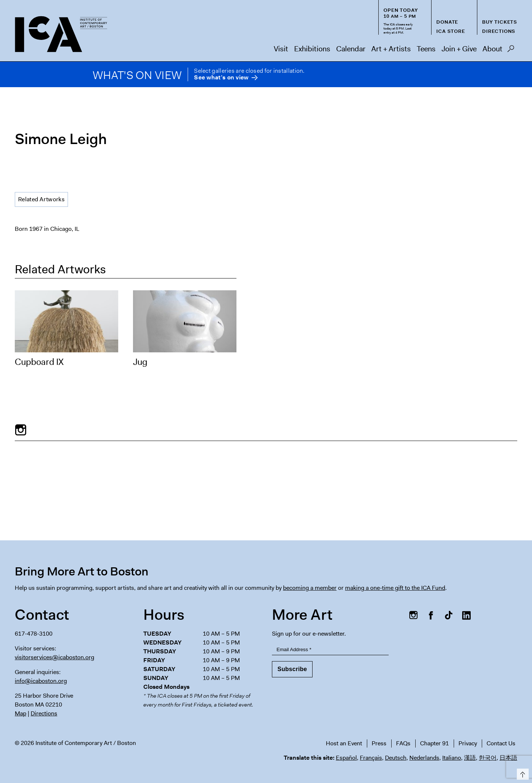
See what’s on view (221, 78)
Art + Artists (391, 49)
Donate (447, 22)
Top (521, 773)
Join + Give (459, 49)
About (492, 49)
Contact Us (501, 743)
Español (346, 758)
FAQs (403, 743)
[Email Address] (330, 649)
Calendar (351, 49)
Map (21, 713)
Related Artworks (41, 199)
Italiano (452, 758)
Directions (499, 31)
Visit (281, 49)
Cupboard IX (39, 362)
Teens (426, 49)
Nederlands (424, 758)
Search (511, 51)
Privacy (468, 743)
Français (371, 758)
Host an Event (344, 743)
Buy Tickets (500, 22)
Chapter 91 (434, 743)
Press (379, 743)
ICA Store (451, 31)
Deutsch (396, 758)
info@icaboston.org (41, 681)
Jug (140, 362)
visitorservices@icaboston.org (54, 657)
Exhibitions (312, 49)
